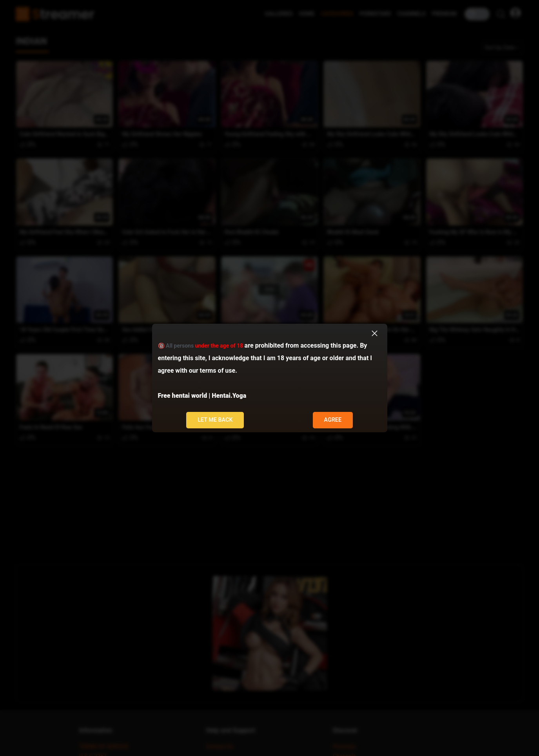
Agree (333, 420)
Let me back (215, 420)
